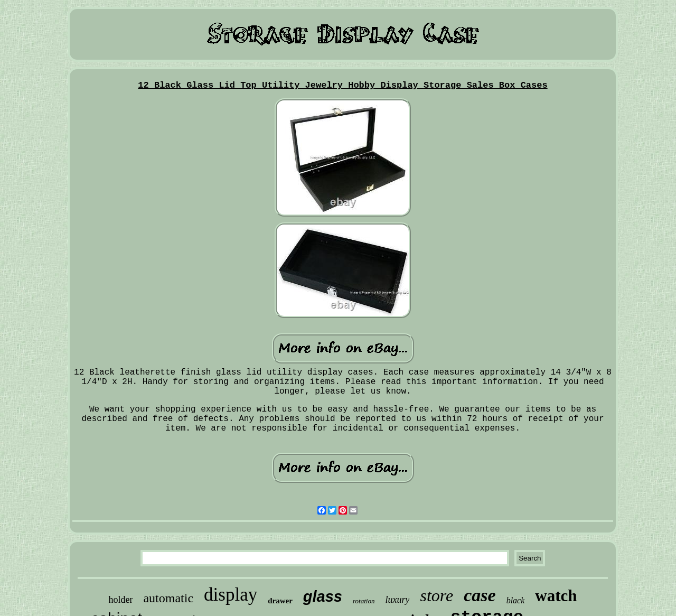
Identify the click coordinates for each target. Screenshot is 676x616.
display (231, 595)
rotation (364, 601)
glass (323, 596)
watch (556, 596)
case (480, 595)
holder (120, 600)
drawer (280, 601)
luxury (397, 600)
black (516, 600)
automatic (168, 598)
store (436, 595)
